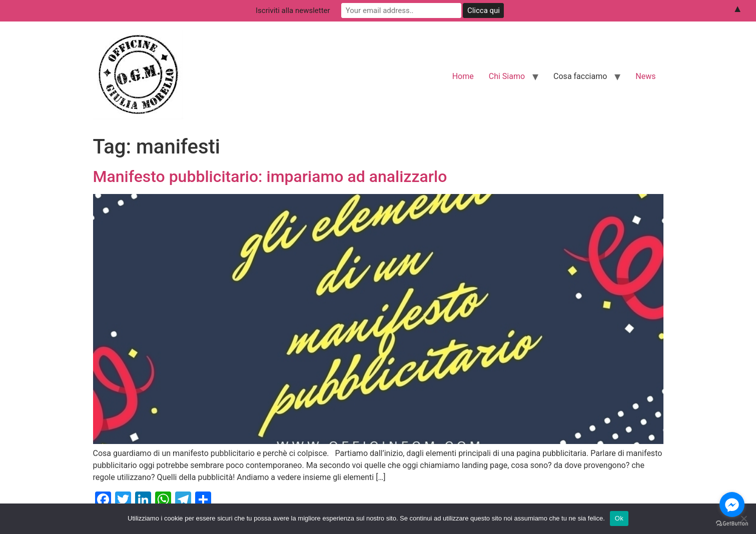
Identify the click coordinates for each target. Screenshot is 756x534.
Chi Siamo (507, 76)
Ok (619, 518)
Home (463, 76)
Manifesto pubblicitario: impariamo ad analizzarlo (270, 176)
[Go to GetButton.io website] (732, 524)
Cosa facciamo (580, 76)
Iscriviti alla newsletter (293, 10)
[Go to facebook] (732, 504)
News (645, 76)
